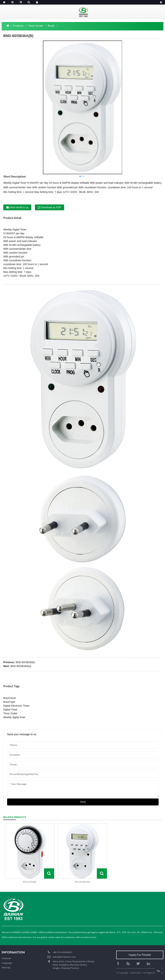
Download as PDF (51, 207)
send (83, 802)
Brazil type (9, 702)
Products (18, 26)
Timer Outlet (10, 713)
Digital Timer (19, 230)
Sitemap (6, 967)
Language (7, 963)
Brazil (51, 26)
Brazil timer (10, 698)
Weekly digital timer (14, 717)
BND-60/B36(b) (30, 882)
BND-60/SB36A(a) (21, 666)
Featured (6, 958)
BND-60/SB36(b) (25, 662)
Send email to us (19, 207)
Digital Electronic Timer (16, 706)
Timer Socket (36, 26)
